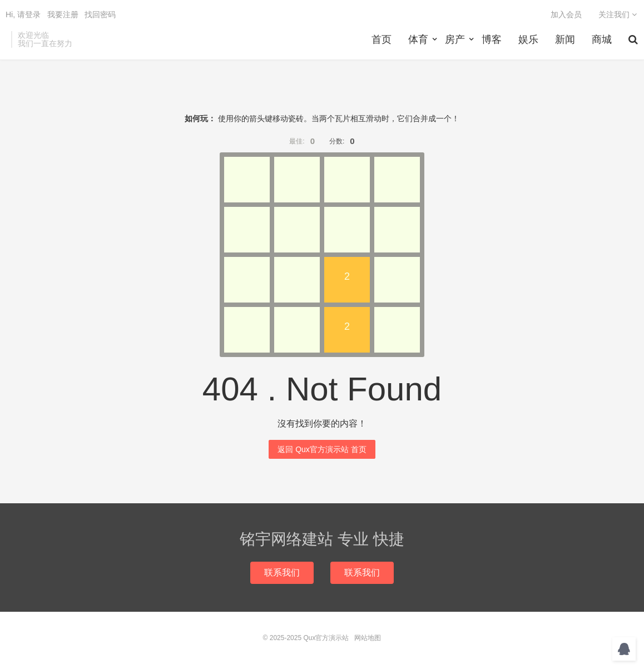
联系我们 (282, 573)
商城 (602, 39)
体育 (418, 39)
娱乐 (528, 39)
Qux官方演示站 (326, 638)
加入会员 (566, 14)
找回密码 (100, 14)
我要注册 (63, 14)
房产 (455, 39)
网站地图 (368, 638)
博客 (492, 39)
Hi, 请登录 (23, 14)
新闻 (565, 39)
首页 (382, 39)
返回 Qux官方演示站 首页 (322, 449)
